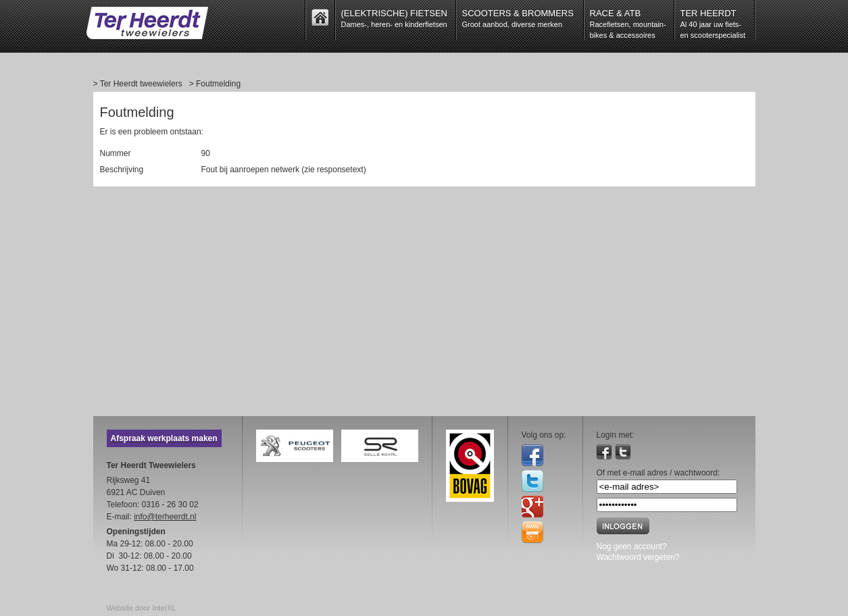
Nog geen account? (632, 546)
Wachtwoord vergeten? (638, 557)
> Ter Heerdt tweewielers (138, 84)
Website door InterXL (142, 608)
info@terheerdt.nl (165, 517)
